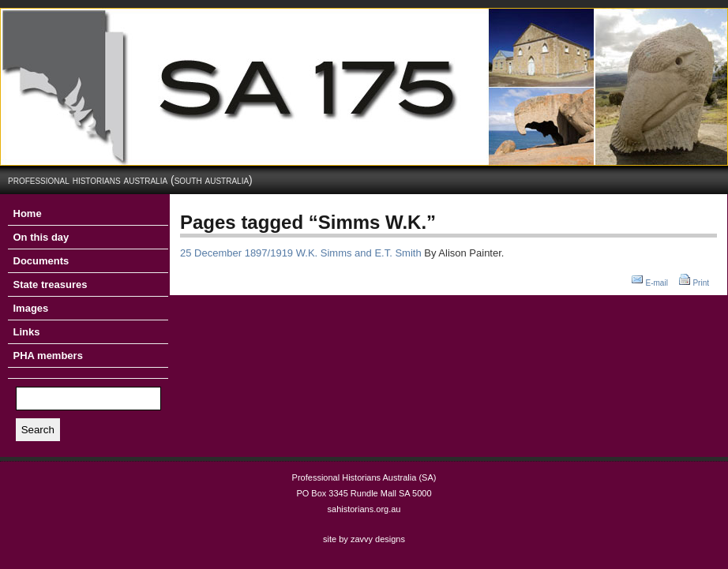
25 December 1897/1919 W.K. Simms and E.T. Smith (301, 253)
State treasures (51, 284)
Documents (41, 261)
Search (38, 430)
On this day (41, 237)
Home (28, 213)
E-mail (657, 283)
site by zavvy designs (364, 539)
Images (31, 308)
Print (701, 283)
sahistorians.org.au (364, 509)
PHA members (48, 356)
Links (27, 332)
